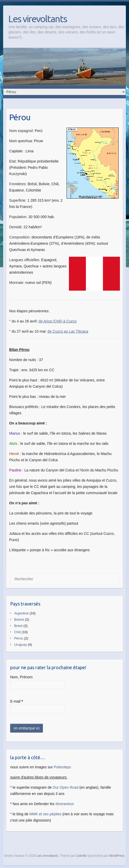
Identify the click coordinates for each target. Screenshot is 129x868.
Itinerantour (65, 804)
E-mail (17, 701)
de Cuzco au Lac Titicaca (68, 331)
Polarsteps (62, 767)
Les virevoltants (38, 19)
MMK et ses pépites (45, 814)
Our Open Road (66, 787)
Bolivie (19, 619)
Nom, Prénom (21, 677)
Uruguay (20, 645)
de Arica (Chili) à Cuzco (57, 321)
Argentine (21, 613)
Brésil (18, 626)
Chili (17, 632)
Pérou (19, 638)
